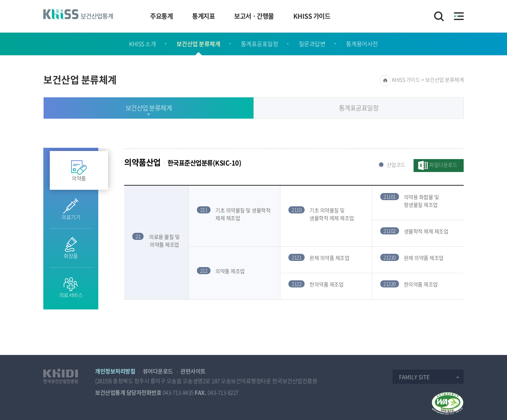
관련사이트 (193, 371)
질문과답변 (312, 44)
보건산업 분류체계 (199, 44)
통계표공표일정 (260, 44)
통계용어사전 (362, 44)
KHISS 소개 (142, 44)
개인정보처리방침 (115, 371)
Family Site (414, 377)
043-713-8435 (178, 392)
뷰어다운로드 (158, 371)
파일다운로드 (443, 165)
